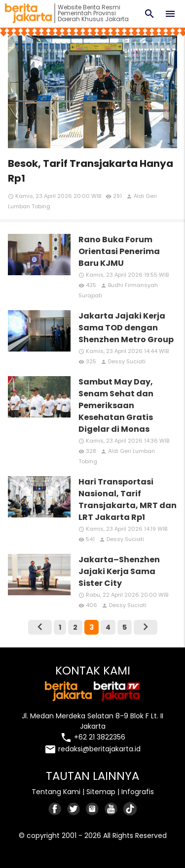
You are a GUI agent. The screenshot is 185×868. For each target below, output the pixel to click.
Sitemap (101, 792)
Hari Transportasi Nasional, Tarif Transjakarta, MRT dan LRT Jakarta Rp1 (128, 499)
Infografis (138, 792)
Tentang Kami (56, 792)
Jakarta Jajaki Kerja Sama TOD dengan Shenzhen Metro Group (126, 328)
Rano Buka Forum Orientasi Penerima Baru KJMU (119, 251)
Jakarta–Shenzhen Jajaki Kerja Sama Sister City (119, 571)
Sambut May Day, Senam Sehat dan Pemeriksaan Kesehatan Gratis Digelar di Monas (116, 405)
